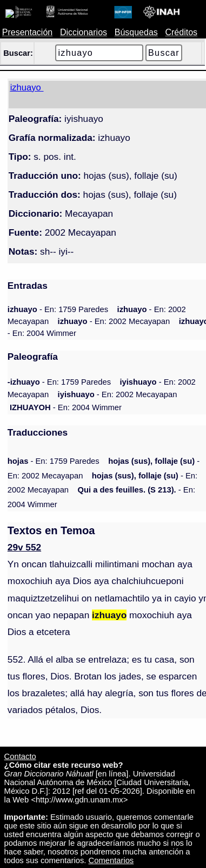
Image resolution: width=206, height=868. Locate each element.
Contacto (20, 756)
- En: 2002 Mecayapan (114, 321)
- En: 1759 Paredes (58, 309)
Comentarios (111, 860)
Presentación (27, 32)
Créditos (181, 32)
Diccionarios (84, 32)
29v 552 (24, 547)
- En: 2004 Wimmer (66, 407)
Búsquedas (136, 32)
